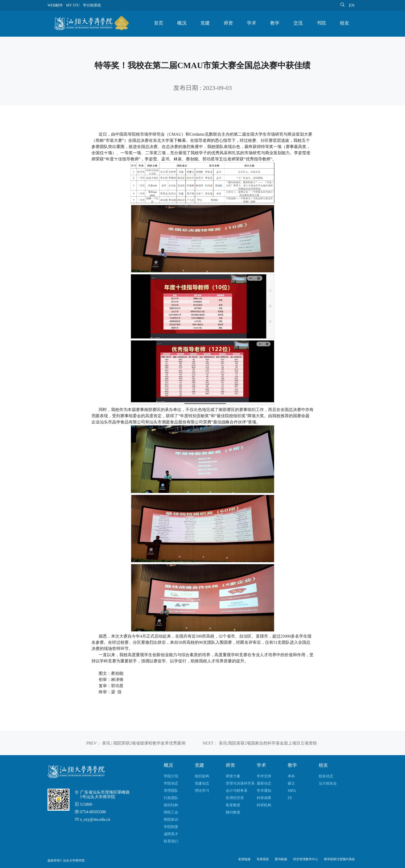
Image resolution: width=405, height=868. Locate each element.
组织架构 (202, 776)
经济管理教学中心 (306, 859)
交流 (298, 23)
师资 (228, 23)
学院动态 (171, 783)
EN (352, 5)
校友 (345, 23)
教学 (275, 23)
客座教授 (233, 805)
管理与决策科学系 (240, 783)
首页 (159, 23)
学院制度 (171, 827)
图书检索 (281, 859)
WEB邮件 (55, 5)
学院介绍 (171, 776)
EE (290, 798)
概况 (182, 23)
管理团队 (171, 791)
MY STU (73, 5)
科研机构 (264, 805)
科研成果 (264, 798)
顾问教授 (233, 812)
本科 (291, 776)
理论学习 (202, 791)
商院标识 (171, 820)
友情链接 (244, 859)
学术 (252, 23)
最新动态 (264, 783)
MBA (292, 791)
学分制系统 (92, 5)
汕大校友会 (328, 783)
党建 (205, 23)
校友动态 (326, 776)
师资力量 (233, 776)
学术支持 (264, 776)
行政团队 (171, 798)
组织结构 (171, 805)
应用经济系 (235, 798)
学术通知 (264, 791)
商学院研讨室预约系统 (339, 859)
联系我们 (171, 841)
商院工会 (171, 812)
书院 (321, 23)
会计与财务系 (237, 791)
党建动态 (202, 783)
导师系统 (263, 859)
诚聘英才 (171, 834)
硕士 (291, 783)
